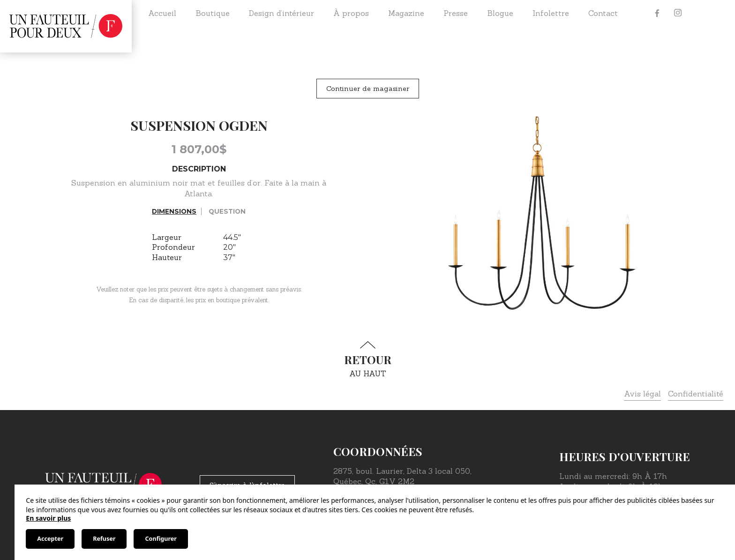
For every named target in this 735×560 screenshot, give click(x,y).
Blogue (500, 13)
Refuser (104, 539)
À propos (351, 13)
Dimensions (174, 211)
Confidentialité (696, 394)
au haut (367, 360)
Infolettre (551, 13)
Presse (456, 13)
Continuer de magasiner (368, 89)
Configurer (161, 539)
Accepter (50, 539)
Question (227, 211)
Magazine (406, 13)
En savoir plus (48, 518)
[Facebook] (657, 13)
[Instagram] (678, 13)
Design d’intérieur (281, 13)
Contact (603, 13)
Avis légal (642, 394)
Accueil (162, 13)
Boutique (213, 13)
